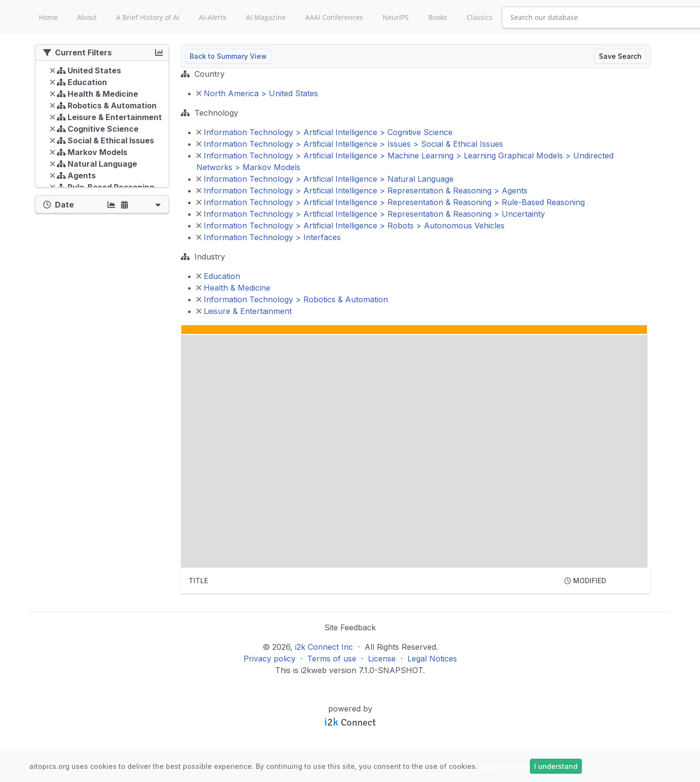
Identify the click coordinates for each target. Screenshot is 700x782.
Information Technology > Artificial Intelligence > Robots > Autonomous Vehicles (350, 226)
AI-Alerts (213, 17)
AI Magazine (266, 17)
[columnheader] (369, 581)
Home (48, 17)
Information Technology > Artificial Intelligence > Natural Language (325, 179)
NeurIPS (396, 17)
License (382, 659)
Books (438, 17)
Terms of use (332, 659)
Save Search (620, 56)
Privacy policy (270, 659)
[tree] (102, 126)
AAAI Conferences (334, 17)
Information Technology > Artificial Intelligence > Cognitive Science (324, 132)
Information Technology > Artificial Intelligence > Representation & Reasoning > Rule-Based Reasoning (391, 202)
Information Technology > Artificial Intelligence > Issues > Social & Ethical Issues (350, 144)
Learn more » (504, 766)
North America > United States (257, 93)
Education (218, 276)
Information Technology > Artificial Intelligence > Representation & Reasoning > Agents (362, 191)
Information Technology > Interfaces (269, 237)
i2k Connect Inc (324, 647)
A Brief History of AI (148, 17)
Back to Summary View (228, 56)
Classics (480, 17)
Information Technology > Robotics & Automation (292, 299)
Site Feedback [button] (350, 627)
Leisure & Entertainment (244, 311)
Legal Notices (432, 659)
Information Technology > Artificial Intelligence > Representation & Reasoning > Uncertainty (371, 214)
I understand (556, 766)
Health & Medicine (233, 288)
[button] (158, 204)
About (87, 17)
